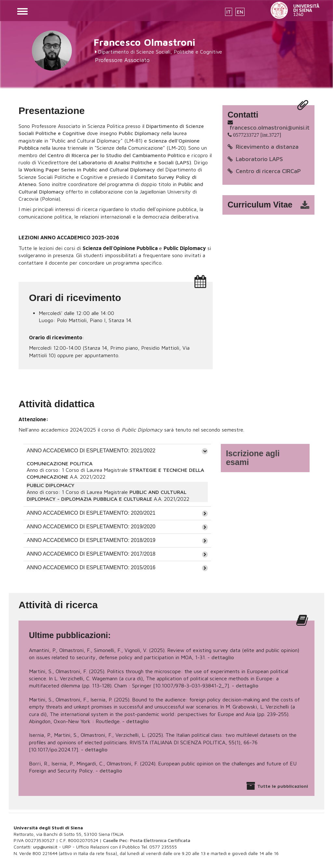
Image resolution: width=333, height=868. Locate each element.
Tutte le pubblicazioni (283, 786)
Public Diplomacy (139, 133)
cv (273, 205)
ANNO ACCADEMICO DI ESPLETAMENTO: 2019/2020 (91, 527)
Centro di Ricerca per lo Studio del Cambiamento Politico (116, 155)
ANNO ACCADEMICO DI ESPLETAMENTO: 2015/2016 (91, 567)
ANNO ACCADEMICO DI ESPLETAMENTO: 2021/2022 (91, 451)
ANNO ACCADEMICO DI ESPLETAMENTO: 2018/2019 (91, 540)
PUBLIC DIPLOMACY (51, 485)
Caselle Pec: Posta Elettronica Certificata (147, 840)
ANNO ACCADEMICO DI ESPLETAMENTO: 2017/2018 (91, 554)
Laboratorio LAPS (259, 159)
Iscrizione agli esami (253, 458)
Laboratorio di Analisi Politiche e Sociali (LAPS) (135, 162)
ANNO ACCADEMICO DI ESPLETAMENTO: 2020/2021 (91, 513)
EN (240, 12)
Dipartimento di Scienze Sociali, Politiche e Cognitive (160, 52)
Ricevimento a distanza (267, 147)
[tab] (117, 451)
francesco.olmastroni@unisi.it (270, 127)
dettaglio (223, 657)
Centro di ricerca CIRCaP (268, 171)
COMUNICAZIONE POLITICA (60, 463)
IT (229, 12)
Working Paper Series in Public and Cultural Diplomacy (89, 170)
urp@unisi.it (45, 847)
